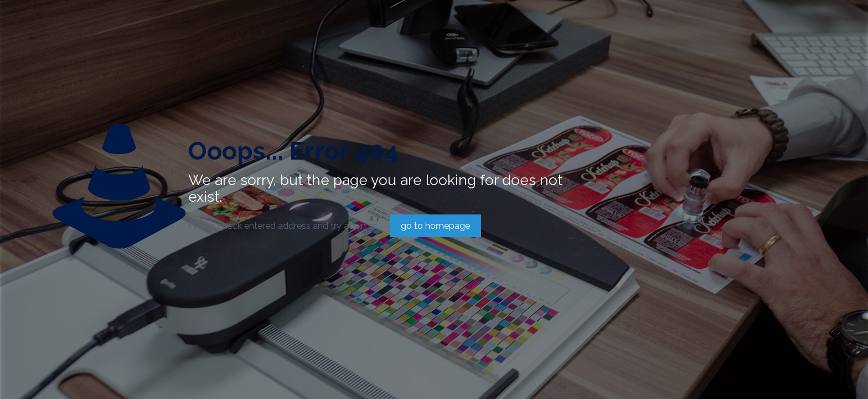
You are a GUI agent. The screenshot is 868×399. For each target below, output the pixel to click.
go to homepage (435, 226)
